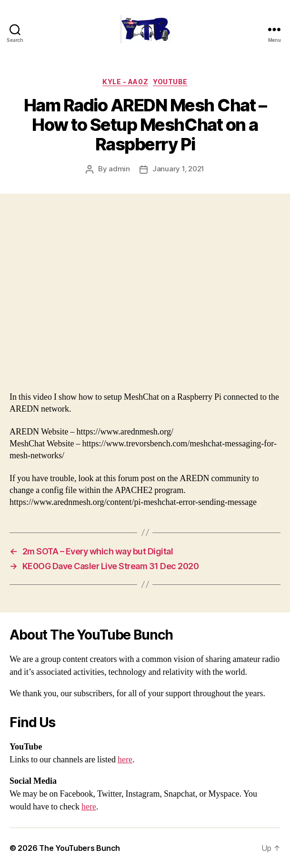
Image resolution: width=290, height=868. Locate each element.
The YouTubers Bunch (80, 848)
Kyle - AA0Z (125, 82)
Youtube (170, 82)
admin (119, 169)
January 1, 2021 (178, 169)
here (125, 760)
